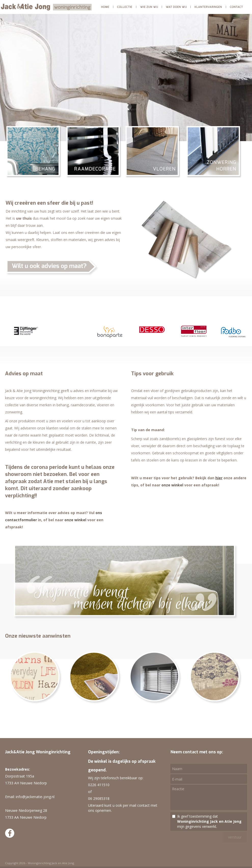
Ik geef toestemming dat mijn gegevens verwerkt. (209, 821)
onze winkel (75, 520)
